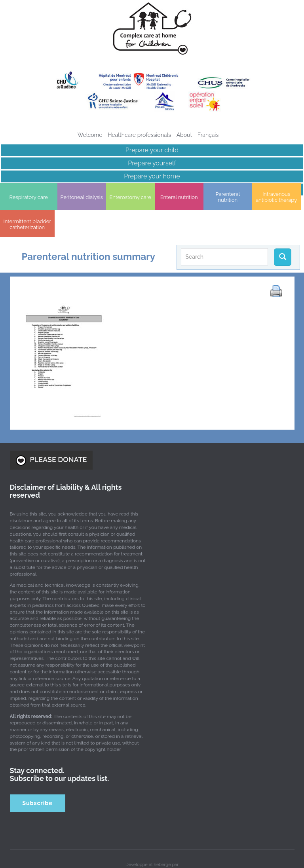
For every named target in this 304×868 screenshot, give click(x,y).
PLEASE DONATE (51, 435)
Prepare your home (152, 176)
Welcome (90, 135)
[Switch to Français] (208, 135)
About (184, 135)
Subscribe (37, 778)
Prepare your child (152, 150)
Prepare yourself (152, 163)
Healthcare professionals (139, 135)
